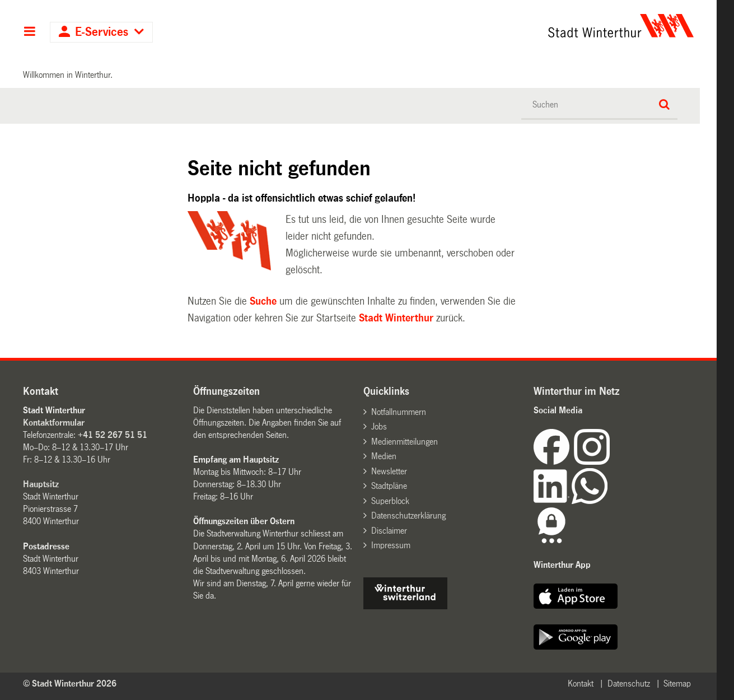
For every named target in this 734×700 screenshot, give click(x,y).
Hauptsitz (41, 484)
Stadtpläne (389, 486)
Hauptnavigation (29, 32)
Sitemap (677, 683)
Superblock (390, 501)
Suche (263, 301)
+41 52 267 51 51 (113, 435)
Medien (384, 456)
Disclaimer (389, 531)
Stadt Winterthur (396, 318)
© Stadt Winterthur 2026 (70, 683)
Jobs (379, 426)
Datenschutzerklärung (408, 515)
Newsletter (389, 471)
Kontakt (581, 683)
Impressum (391, 545)
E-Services (102, 32)
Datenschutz (629, 683)
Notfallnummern (399, 412)
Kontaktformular (54, 423)
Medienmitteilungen (405, 442)
